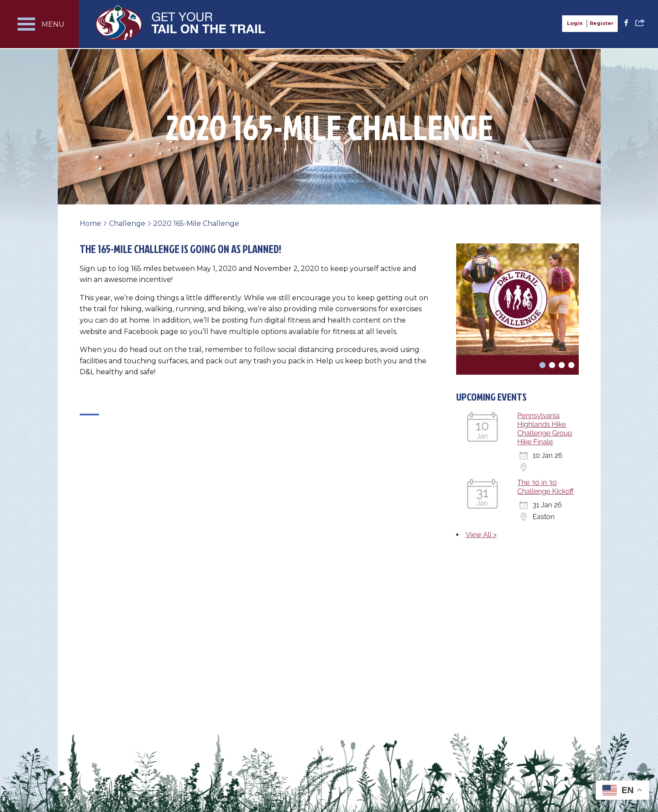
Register (602, 23)
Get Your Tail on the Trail (181, 23)
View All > (481, 535)
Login (575, 23)
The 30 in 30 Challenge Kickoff (546, 487)
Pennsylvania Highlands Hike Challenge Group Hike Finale (545, 429)
